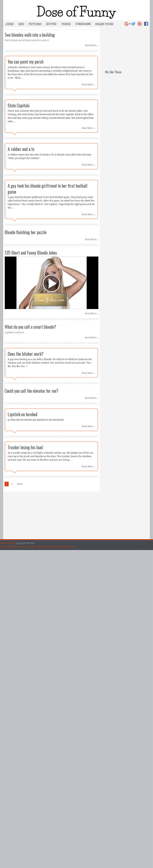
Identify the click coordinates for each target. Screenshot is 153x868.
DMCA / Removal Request (49, 547)
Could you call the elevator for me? (31, 391)
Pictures (35, 24)
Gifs (21, 24)
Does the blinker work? (26, 354)
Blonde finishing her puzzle (26, 232)
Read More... (92, 45)
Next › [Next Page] (20, 484)
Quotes (51, 24)
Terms (31, 547)
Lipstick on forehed (23, 414)
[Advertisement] (127, 46)
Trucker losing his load (25, 447)
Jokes (9, 24)
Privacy (22, 547)
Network (69, 547)
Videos (66, 24)
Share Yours (104, 24)
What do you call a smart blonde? (30, 327)
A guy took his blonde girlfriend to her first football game (48, 189)
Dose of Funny (8, 543)
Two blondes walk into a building (30, 35)
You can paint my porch (26, 62)
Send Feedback (8, 547)
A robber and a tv (21, 149)
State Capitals (19, 105)
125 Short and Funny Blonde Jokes (31, 253)
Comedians (83, 24)
